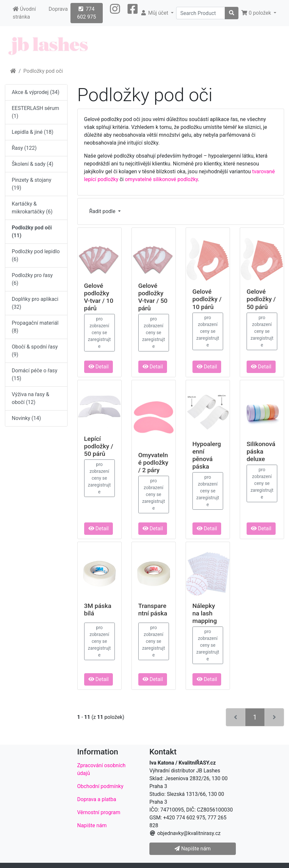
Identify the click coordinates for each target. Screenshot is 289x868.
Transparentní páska (153, 610)
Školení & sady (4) (32, 164)
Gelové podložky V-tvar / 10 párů (99, 297)
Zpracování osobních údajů (101, 769)
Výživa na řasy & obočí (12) (30, 398)
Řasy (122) (24, 148)
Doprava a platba (97, 799)
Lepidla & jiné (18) (33, 132)
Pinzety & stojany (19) (31, 184)
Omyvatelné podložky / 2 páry (153, 463)
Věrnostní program (99, 812)
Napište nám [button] (192, 849)
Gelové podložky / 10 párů (207, 299)
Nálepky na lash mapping (205, 613)
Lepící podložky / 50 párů (99, 446)
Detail (99, 367)
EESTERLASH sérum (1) (35, 112)
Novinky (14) (26, 418)
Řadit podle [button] (103, 211)
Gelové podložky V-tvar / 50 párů (153, 297)
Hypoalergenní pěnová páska (207, 455)
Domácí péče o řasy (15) (35, 374)
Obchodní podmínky (100, 786)
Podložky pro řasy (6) (32, 279)
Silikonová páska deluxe (261, 451)
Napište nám (92, 825)
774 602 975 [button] (86, 13)
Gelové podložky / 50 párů (261, 299)
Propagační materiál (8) (35, 327)
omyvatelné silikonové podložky (161, 179)
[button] (115, 13)
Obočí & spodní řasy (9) (35, 351)
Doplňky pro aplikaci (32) (35, 303)
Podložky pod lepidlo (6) (36, 255)
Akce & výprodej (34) (36, 92)
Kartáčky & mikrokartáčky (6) (32, 208)
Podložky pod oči (43, 71)
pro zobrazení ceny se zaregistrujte (99, 333)
